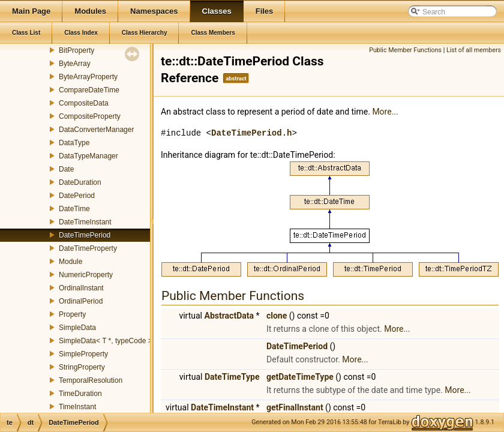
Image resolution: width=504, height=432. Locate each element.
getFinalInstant (295, 407)
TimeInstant (77, 407)
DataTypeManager (88, 156)
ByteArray (75, 64)
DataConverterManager (96, 130)
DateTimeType (232, 377)
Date (66, 169)
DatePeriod (77, 196)
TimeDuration (80, 394)
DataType (74, 143)
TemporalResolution (91, 380)
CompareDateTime (89, 90)
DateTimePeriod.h (251, 133)
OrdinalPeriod (81, 301)
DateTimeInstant (85, 222)
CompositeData (84, 103)
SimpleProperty (83, 354)
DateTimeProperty (88, 248)
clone (277, 316)
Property (72, 314)
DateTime (74, 209)
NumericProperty (86, 275)
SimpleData (77, 328)
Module (70, 262)
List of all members (474, 50)
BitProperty (76, 50)
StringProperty (82, 367)
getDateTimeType (300, 377)
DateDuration (80, 182)
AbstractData (229, 316)
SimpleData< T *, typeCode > (106, 341)
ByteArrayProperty (88, 77)
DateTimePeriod (85, 235)
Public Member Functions (405, 50)
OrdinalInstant (81, 288)
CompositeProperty (90, 116)
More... (385, 112)
